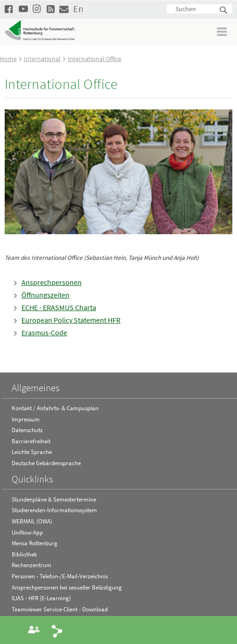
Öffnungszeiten (45, 295)
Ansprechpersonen (52, 282)
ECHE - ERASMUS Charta (59, 307)
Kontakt (64, 9)
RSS (51, 9)
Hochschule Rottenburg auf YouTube (23, 9)
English (78, 9)
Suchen (224, 10)
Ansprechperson (34, 630)
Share (57, 630)
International (42, 59)
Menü (222, 31)
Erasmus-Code (44, 332)
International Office (94, 59)
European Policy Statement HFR (71, 320)
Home (8, 59)
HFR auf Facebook (9, 9)
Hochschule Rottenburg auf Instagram (37, 9)
